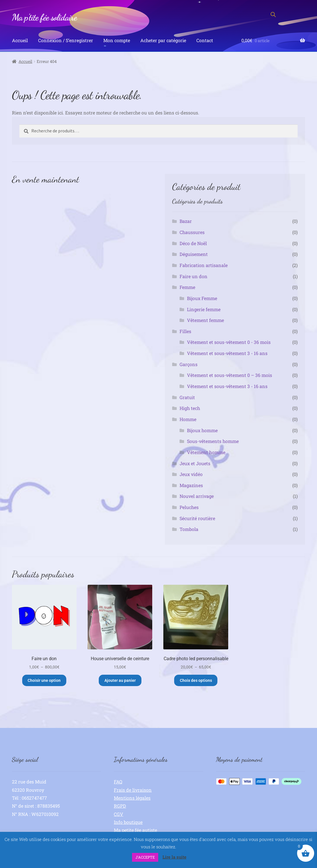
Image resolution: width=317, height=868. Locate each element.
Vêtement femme (205, 320)
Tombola (189, 529)
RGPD (120, 806)
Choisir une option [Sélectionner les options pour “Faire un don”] (44, 680)
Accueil (20, 40)
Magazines (191, 485)
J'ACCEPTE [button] (145, 857)
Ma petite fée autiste (135, 830)
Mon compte (117, 40)
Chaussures (192, 232)
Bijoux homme (202, 430)
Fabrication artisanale (204, 265)
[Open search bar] (273, 14)
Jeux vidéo (191, 474)
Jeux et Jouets (195, 463)
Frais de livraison (133, 790)
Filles (185, 331)
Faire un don (194, 276)
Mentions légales (132, 798)
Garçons (189, 364)
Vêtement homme (206, 452)
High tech (190, 408)
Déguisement (194, 254)
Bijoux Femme (202, 298)
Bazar (186, 221)
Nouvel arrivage (197, 496)
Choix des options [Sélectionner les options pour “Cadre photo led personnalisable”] (196, 680)
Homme (188, 419)
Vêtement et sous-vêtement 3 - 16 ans (227, 353)
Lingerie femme (204, 309)
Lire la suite (174, 857)
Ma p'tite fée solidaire (44, 17)
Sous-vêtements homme (213, 441)
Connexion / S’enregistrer (66, 40)
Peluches (189, 507)
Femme (187, 287)
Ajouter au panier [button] (120, 680)
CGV (119, 814)
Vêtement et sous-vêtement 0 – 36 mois (229, 375)
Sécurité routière (197, 518)
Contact (205, 40)
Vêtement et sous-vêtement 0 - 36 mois (229, 342)
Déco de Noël (193, 243)
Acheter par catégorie (163, 40)
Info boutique (128, 822)
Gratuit (187, 397)
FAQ (118, 782)
